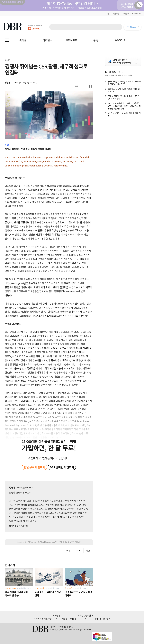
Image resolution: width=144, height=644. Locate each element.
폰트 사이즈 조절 (86, 86)
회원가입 (116, 13)
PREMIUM (71, 40)
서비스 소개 (38, 618)
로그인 (107, 13)
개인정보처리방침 (69, 618)
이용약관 (48, 618)
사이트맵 (98, 618)
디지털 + (47, 40)
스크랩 (90, 86)
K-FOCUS (120, 40)
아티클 (23, 40)
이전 (68, 551)
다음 (88, 551)
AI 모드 (133, 27)
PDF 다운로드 (81, 86)
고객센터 (126, 13)
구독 (96, 40)
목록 (78, 551)
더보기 (77, 86)
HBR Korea (137, 13)
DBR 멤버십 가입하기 (62, 467)
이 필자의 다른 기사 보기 (18, 526)
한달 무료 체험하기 (34, 467)
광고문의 (107, 618)
